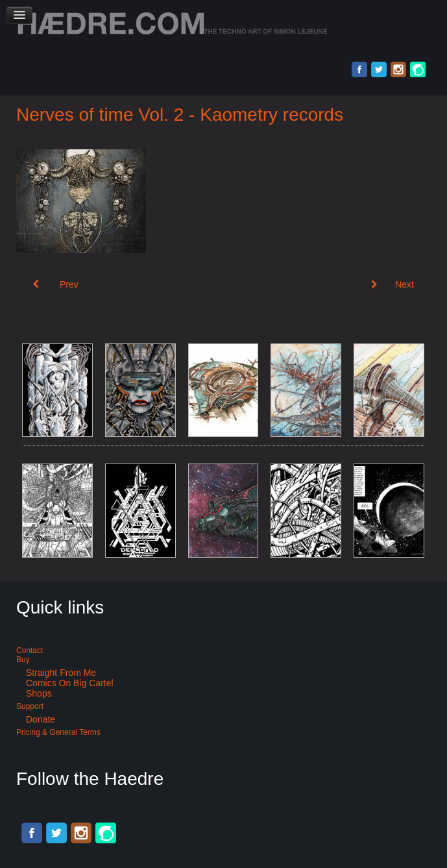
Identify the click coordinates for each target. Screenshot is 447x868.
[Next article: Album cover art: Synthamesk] (393, 284)
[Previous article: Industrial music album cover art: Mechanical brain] (56, 284)
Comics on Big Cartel (70, 683)
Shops (39, 693)
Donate (41, 719)
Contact (30, 651)
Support (30, 706)
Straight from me (61, 673)
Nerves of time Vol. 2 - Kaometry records (180, 115)
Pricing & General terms (58, 732)
